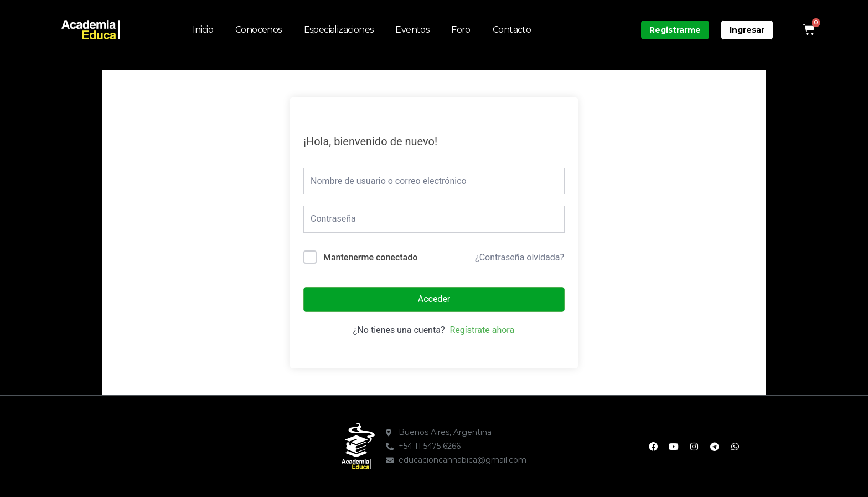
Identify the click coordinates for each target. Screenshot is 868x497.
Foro (461, 30)
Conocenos (259, 30)
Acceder (434, 299)
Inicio (203, 30)
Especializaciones (339, 30)
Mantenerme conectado (370, 257)
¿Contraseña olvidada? (520, 257)
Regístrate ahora (482, 330)
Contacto (512, 30)
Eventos (412, 30)
